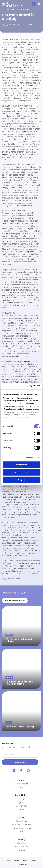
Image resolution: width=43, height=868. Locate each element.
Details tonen (30, 457)
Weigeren (21, 480)
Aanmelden (20, 762)
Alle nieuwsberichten (15, 601)
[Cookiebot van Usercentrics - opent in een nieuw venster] (31, 386)
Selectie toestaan (21, 472)
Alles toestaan (22, 465)
